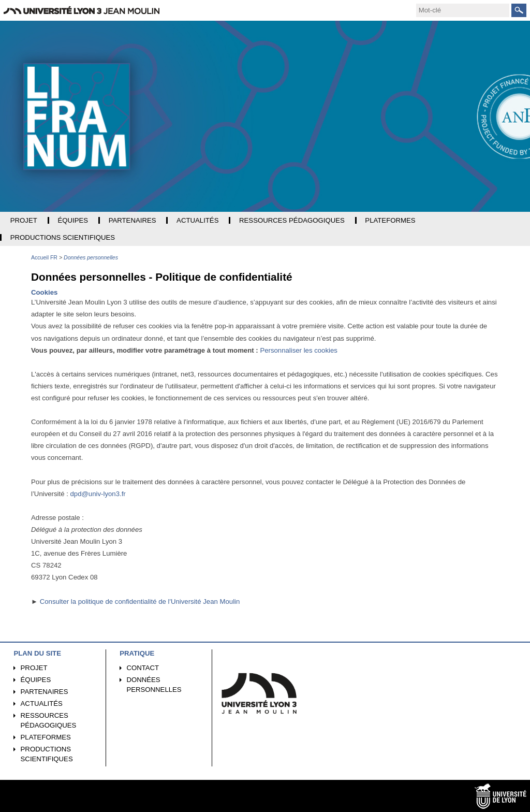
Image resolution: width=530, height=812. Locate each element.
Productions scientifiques (47, 754)
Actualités (42, 704)
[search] (463, 10)
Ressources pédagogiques (49, 720)
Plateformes (46, 737)
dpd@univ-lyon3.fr (98, 494)
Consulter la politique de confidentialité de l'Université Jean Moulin (140, 601)
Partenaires (45, 692)
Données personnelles (154, 685)
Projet (34, 668)
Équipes (36, 680)
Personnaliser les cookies (299, 350)
